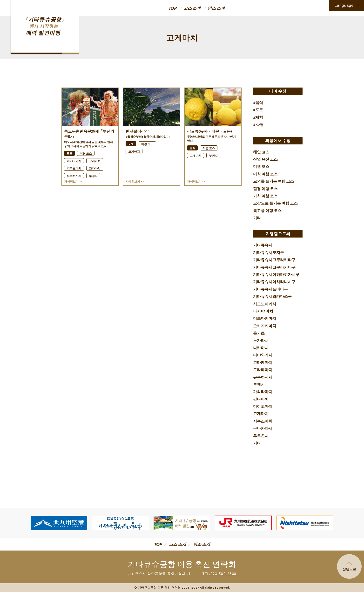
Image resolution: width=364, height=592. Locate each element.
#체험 (258, 117)
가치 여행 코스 (265, 196)
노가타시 (261, 340)
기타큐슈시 (263, 245)
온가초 (259, 333)
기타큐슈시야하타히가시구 (276, 274)
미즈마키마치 (265, 318)
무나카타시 (263, 428)
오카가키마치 (265, 326)
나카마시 (261, 348)
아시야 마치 (263, 311)
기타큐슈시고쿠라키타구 (274, 260)
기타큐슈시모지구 (269, 252)
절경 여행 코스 (265, 188)
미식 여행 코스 (265, 174)
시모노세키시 (265, 304)
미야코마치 (263, 406)
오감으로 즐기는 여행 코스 (275, 203)
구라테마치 (263, 370)
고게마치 (261, 413)
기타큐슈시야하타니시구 (274, 282)
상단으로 (349, 566)
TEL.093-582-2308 (219, 574)
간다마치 (261, 399)
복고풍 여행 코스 (267, 210)
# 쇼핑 (258, 124)
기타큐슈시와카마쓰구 (272, 296)
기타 (257, 218)
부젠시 (259, 384)
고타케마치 (263, 362)
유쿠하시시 (263, 377)
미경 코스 (261, 166)
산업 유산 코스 (265, 159)
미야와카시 (263, 355)
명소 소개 (216, 8)
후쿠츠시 (261, 436)
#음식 (258, 102)
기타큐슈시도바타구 (270, 289)
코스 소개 (192, 8)
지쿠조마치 (263, 421)
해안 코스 (261, 152)
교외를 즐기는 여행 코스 (273, 181)
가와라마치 (263, 391)
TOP (172, 8)
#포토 (258, 110)
